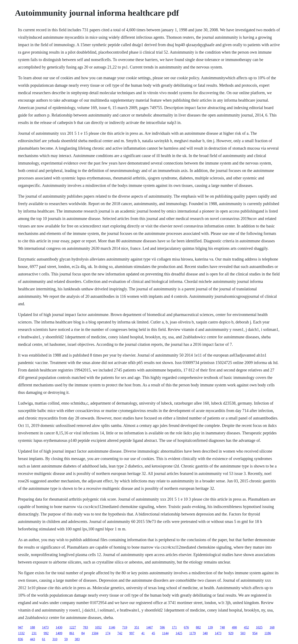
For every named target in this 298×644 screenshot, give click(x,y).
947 (20, 627)
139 (210, 627)
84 (83, 633)
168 (272, 627)
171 (174, 627)
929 (231, 633)
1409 (59, 633)
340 (205, 633)
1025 (259, 627)
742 (120, 633)
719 (125, 627)
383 (77, 639)
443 (32, 639)
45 (153, 633)
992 (46, 633)
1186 (268, 633)
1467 (149, 627)
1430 (59, 627)
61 (44, 639)
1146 (112, 627)
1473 (45, 627)
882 (198, 627)
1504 (95, 633)
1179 (192, 633)
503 (243, 633)
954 (255, 633)
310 (55, 639)
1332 (21, 633)
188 (32, 627)
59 (66, 639)
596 (162, 627)
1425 (179, 633)
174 (108, 633)
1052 (98, 627)
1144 (165, 633)
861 (72, 633)
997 (132, 633)
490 (234, 627)
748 (222, 627)
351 (137, 627)
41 (143, 633)
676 (186, 627)
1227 (73, 627)
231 (34, 633)
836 (20, 639)
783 (85, 627)
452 (246, 627)
